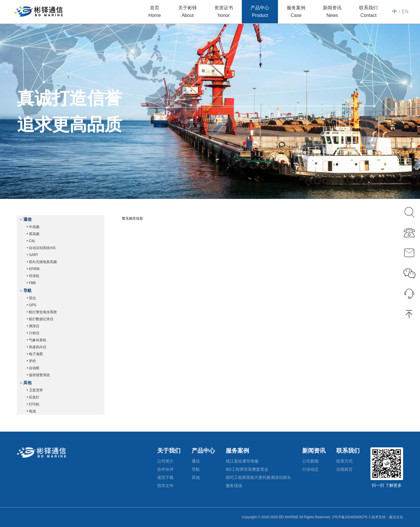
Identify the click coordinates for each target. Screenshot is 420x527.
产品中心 (203, 451)
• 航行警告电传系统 (42, 312)
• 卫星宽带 (35, 390)
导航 (196, 469)
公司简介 (165, 461)
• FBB (31, 283)
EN (405, 12)
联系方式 (344, 461)
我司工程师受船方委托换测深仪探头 (258, 477)
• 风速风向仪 (37, 347)
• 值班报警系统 (38, 375)
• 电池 (32, 411)
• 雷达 (32, 298)
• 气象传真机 (37, 340)
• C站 (31, 241)
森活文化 (396, 517)
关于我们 (169, 451)
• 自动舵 (33, 368)
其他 (196, 477)
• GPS (32, 305)
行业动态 (310, 469)
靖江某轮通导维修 (242, 461)
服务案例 (237, 451)
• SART (33, 255)
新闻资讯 (314, 451)
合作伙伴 (165, 469)
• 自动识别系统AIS (41, 248)
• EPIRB (33, 269)
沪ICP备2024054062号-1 (351, 517)
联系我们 (348, 451)
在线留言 (344, 469)
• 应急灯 (33, 397)
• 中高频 (33, 227)
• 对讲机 (33, 276)
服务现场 (234, 486)
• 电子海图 (35, 354)
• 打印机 (33, 404)
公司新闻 (310, 461)
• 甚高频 (33, 234)
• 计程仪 (33, 333)
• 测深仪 (33, 326)
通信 (196, 461)
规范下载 (165, 477)
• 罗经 (32, 361)
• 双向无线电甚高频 (42, 262)
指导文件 (165, 486)
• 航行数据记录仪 (40, 319)
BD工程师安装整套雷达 (247, 469)
